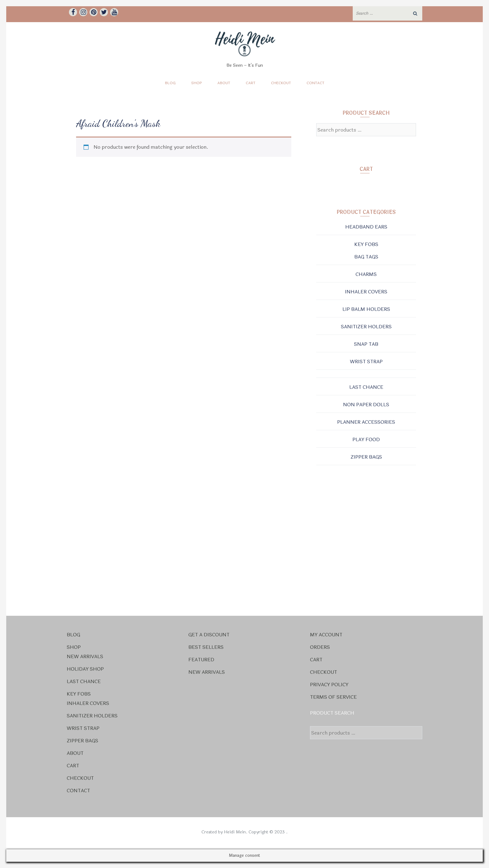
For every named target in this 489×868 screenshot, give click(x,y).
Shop (196, 83)
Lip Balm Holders (366, 309)
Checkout (281, 83)
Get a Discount (209, 635)
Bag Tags (366, 257)
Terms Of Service (333, 697)
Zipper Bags (366, 457)
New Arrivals (85, 656)
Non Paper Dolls (366, 405)
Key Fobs (366, 244)
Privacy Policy (329, 685)
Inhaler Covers (366, 292)
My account (326, 635)
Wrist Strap (366, 362)
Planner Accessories (366, 422)
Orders (320, 647)
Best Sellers (206, 647)
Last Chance (366, 387)
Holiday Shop (85, 669)
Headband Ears (366, 227)
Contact (315, 83)
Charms (366, 274)
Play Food (366, 439)
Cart (251, 83)
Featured (201, 660)
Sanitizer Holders (366, 327)
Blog (170, 83)
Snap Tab (366, 344)
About (224, 83)
